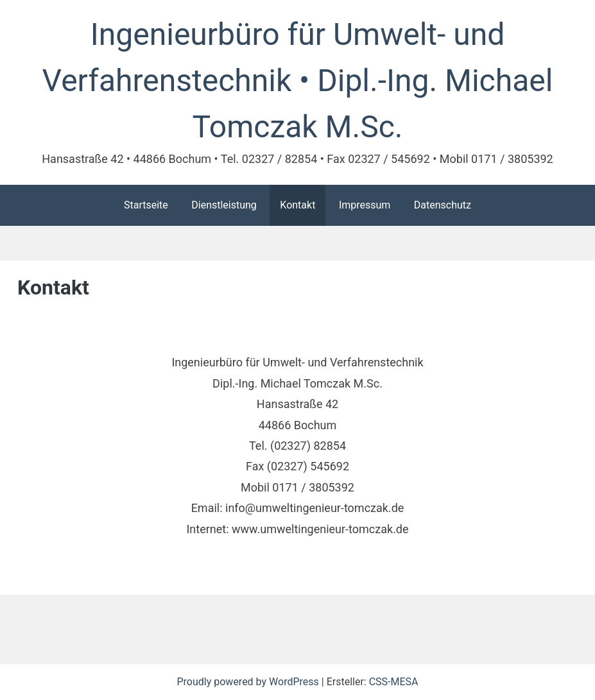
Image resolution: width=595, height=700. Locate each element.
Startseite (146, 205)
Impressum (365, 205)
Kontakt (297, 205)
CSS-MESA (394, 682)
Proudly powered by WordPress (249, 682)
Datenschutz (443, 205)
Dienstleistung (224, 205)
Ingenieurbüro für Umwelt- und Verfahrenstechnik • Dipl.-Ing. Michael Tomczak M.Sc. (298, 81)
